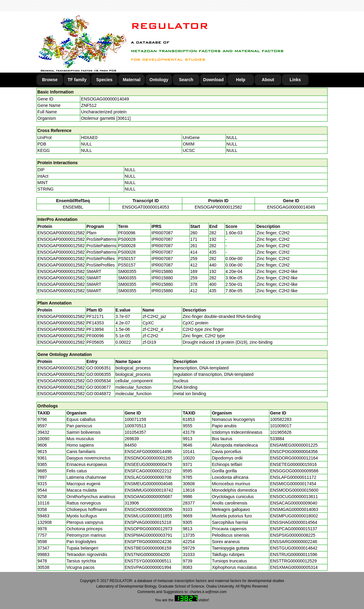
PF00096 (95, 336)
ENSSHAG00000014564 (294, 522)
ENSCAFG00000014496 (148, 452)
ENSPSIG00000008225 (293, 535)
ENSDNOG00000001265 (149, 458)
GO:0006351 (99, 368)
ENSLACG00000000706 (148, 477)
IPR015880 (162, 271)
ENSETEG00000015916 (293, 464)
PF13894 (95, 329)
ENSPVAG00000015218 (148, 522)
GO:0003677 (99, 387)
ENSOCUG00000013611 (294, 497)
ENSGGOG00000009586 (294, 471)
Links (295, 80)
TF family (77, 80)
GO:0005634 (99, 381)
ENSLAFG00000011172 (293, 477)
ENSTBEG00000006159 (148, 548)
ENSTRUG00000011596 (294, 554)
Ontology (159, 80)
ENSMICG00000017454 (293, 484)
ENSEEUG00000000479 (148, 464)
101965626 (281, 432)
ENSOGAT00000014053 (146, 207)
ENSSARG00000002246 (294, 542)
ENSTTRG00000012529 (293, 561)
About (268, 80)
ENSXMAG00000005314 (294, 567)
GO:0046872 (99, 394)
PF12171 (95, 316)
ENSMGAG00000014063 (294, 509)
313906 (132, 503)
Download (213, 80)
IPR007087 (162, 233)
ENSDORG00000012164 (294, 458)
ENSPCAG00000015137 (294, 529)
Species (104, 80)
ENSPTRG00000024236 (148, 542)
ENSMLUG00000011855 (148, 516)
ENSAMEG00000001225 (294, 445)
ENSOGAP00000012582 (218, 207)
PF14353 (95, 323)
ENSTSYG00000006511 (148, 561)
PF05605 (95, 342)
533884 (277, 439)
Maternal (132, 80)
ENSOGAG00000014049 (105, 99)
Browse (50, 80)
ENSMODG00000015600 (294, 490)
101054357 (135, 432)
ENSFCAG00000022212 (148, 471)
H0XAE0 (89, 138)
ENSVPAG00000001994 (148, 567)
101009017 (281, 426)
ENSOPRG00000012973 (149, 529)
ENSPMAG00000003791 (149, 535)
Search (186, 80)
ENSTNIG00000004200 (147, 554)
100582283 (281, 419)
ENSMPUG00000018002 (294, 516)
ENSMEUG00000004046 (149, 484)
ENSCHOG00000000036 (149, 509)
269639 (132, 439)
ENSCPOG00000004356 (294, 452)
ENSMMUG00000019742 (149, 490)
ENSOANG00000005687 (149, 497)
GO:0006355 (99, 374)
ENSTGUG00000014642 (294, 548)
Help (241, 80)
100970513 (135, 426)
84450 (131, 445)
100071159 (135, 419)
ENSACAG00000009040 (294, 503)
